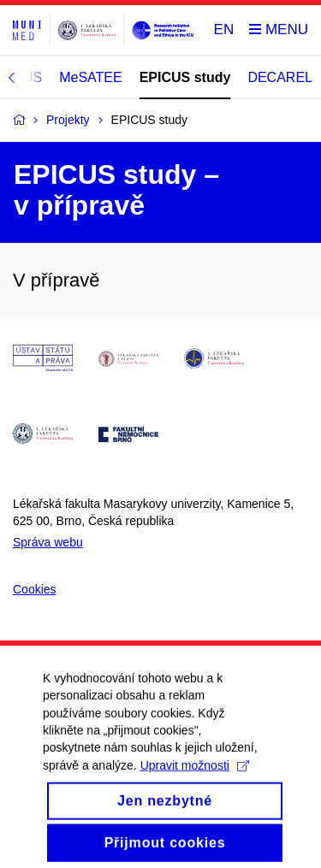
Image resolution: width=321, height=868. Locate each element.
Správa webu (48, 542)
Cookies (35, 589)
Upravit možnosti (195, 776)
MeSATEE (91, 77)
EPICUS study (185, 77)
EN (224, 30)
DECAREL (280, 77)
